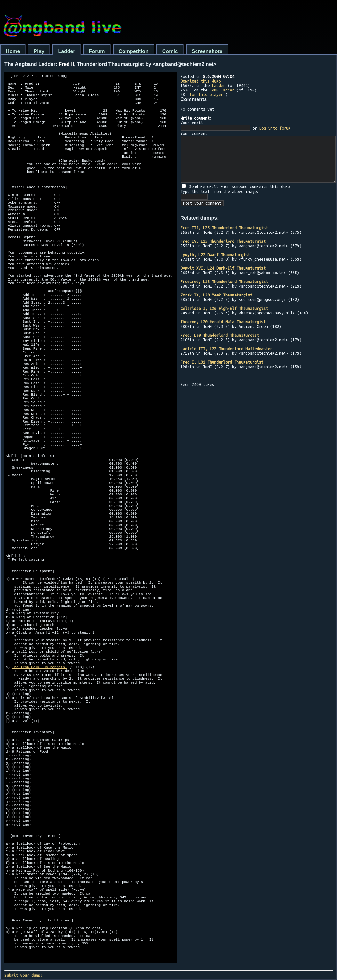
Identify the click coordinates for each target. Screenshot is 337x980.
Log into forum (275, 128)
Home (13, 51)
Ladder (66, 51)
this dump (201, 81)
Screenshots (207, 51)
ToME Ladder (222, 90)
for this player (206, 94)
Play (39, 51)
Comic (170, 51)
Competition (134, 51)
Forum (97, 51)
